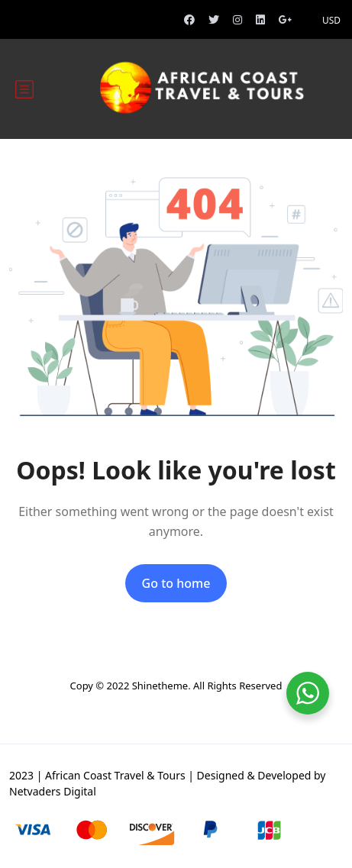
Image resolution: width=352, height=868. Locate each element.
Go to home (176, 583)
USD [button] (331, 20)
